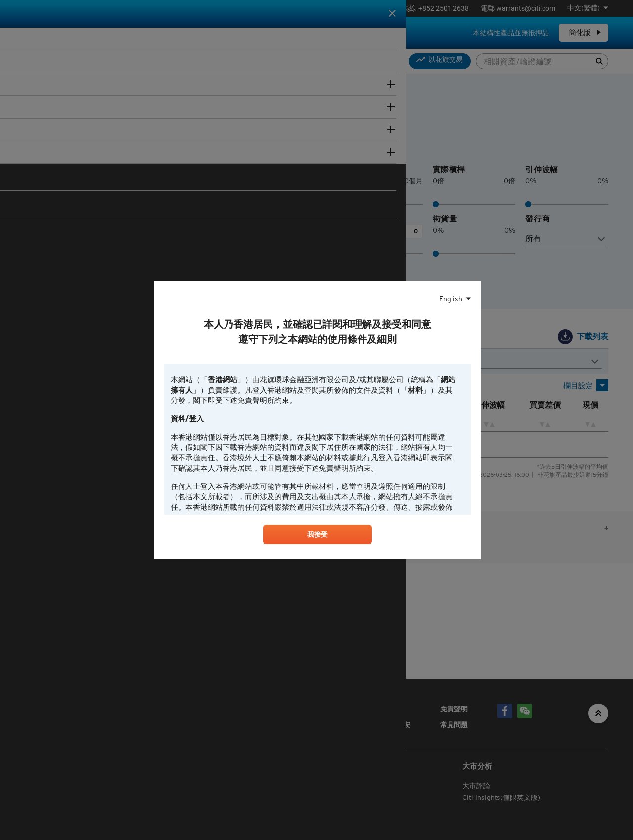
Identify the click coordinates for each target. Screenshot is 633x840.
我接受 (317, 536)
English (451, 298)
